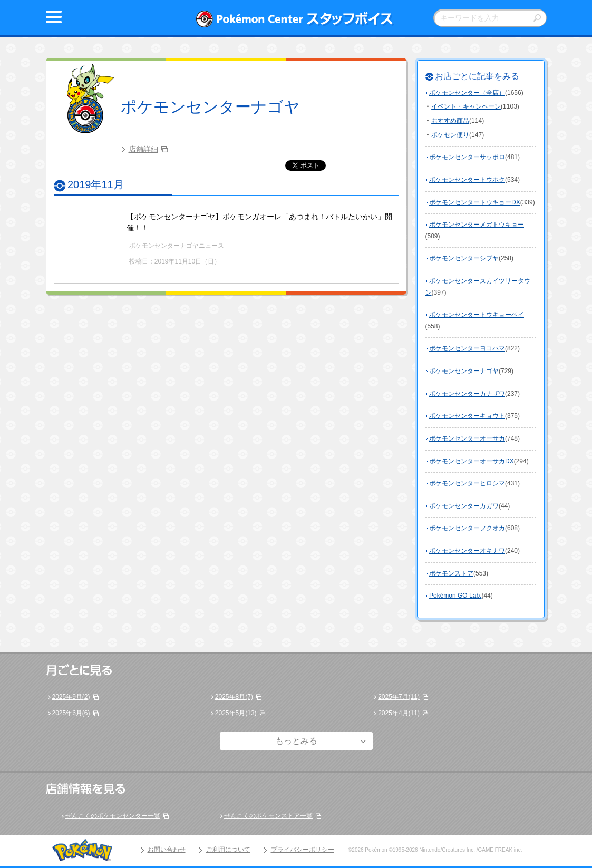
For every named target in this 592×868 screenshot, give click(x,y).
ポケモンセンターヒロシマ (467, 483)
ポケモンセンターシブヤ (464, 258)
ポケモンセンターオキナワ (467, 551)
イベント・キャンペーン (466, 106)
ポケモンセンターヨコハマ (467, 348)
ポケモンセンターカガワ (464, 506)
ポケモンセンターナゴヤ (210, 107)
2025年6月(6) (71, 713)
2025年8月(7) (234, 697)
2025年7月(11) (399, 697)
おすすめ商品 (450, 121)
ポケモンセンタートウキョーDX (475, 202)
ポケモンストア (451, 573)
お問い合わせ (167, 850)
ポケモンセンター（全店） (467, 93)
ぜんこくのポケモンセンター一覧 (113, 816)
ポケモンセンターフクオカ (467, 528)
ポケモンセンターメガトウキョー (477, 225)
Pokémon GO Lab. (455, 596)
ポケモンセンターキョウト (467, 416)
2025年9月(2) (71, 697)
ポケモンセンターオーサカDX (472, 461)
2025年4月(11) (399, 713)
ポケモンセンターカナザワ (467, 394)
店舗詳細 (143, 149)
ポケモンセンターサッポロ (467, 157)
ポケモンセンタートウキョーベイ (477, 315)
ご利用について (228, 850)
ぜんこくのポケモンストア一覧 (268, 816)
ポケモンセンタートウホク (467, 180)
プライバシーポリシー (303, 850)
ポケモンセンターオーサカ (467, 438)
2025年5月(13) (236, 713)
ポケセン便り (450, 135)
